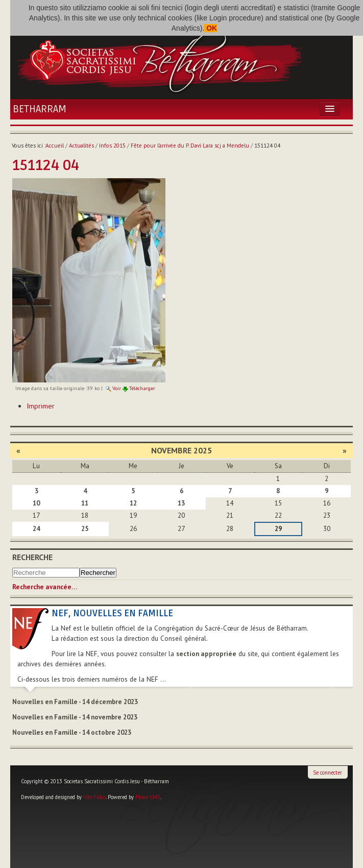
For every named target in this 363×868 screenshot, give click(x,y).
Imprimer (41, 406)
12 (133, 503)
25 (85, 529)
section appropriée (206, 654)
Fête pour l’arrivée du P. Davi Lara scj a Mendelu (190, 146)
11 (85, 503)
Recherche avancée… (45, 587)
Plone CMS (148, 797)
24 (36, 529)
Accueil (55, 146)
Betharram (40, 109)
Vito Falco (94, 797)
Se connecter (328, 773)
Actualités (81, 146)
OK (211, 28)
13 (181, 503)
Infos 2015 (112, 146)
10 (36, 503)
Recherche (32, 557)
